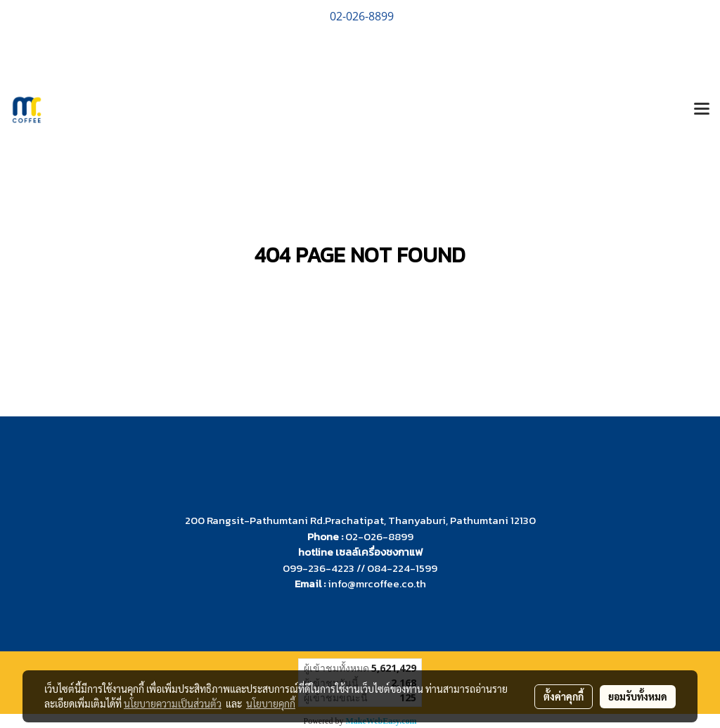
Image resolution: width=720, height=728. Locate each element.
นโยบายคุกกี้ (271, 703)
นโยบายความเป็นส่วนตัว (173, 703)
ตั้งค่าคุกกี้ (564, 696)
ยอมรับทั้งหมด (638, 696)
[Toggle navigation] (702, 110)
